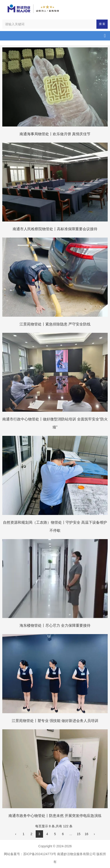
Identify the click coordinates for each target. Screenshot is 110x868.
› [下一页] (94, 834)
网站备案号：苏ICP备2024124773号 (30, 854)
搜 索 (102, 24)
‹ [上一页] (16, 834)
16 (87, 834)
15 (79, 834)
